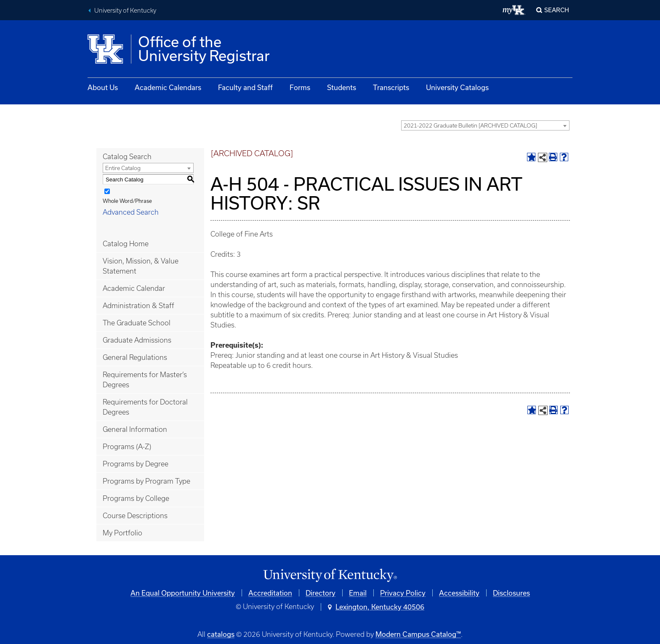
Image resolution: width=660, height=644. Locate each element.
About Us (103, 87)
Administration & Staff (138, 306)
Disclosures (511, 593)
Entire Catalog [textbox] (123, 168)
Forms (300, 87)
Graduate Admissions (137, 340)
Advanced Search (131, 212)
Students (342, 87)
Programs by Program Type (146, 481)
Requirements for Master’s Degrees (145, 380)
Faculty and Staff (245, 87)
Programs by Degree (136, 464)
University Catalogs (457, 87)
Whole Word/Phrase (127, 201)
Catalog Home (126, 244)
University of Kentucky (125, 11)
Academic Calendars (168, 87)
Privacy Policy (403, 593)
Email (358, 593)
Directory (321, 593)
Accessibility (459, 593)
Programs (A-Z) (127, 447)
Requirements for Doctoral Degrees (145, 407)
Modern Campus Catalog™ (418, 634)
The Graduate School (137, 323)
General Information (135, 429)
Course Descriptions (135, 516)
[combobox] (485, 125)
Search (557, 10)
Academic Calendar (134, 288)
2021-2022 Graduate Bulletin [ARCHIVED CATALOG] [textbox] (470, 126)
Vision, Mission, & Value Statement (141, 266)
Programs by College (136, 498)
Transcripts (391, 87)
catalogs (221, 634)
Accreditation (270, 593)
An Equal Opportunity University (183, 593)
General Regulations (135, 357)
